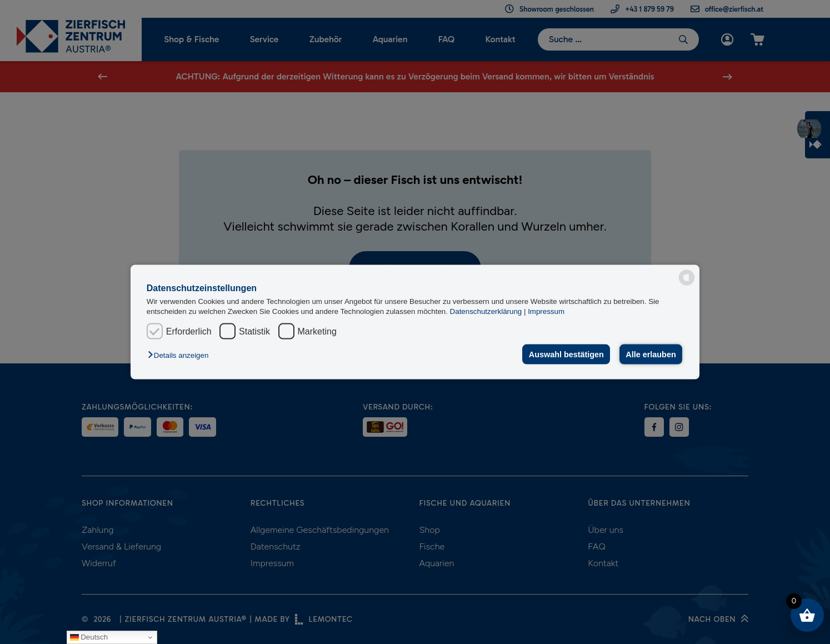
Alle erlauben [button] (651, 355)
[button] (181, 355)
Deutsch (89, 637)
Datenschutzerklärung (487, 311)
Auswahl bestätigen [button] (566, 355)
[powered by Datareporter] (687, 278)
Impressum (546, 311)
